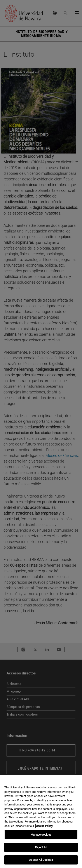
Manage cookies (41, 835)
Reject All (41, 847)
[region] (41, 821)
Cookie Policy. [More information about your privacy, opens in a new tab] (44, 826)
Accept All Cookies (41, 860)
